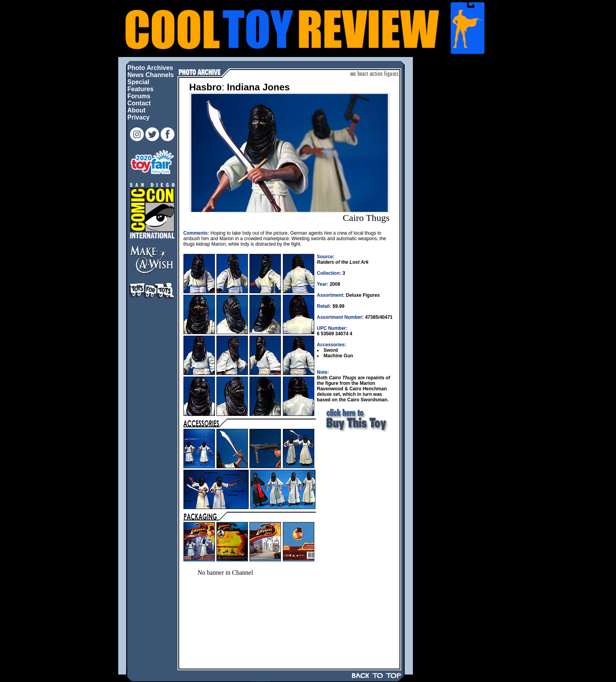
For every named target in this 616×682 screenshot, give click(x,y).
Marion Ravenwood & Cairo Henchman (352, 386)
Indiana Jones (258, 87)
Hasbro (206, 87)
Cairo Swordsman (367, 400)
